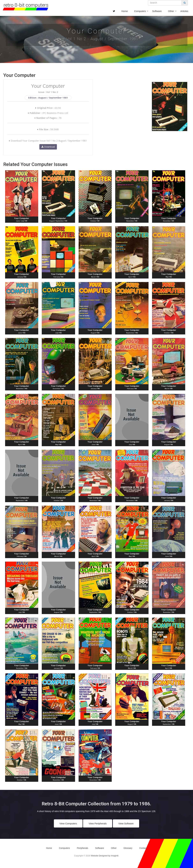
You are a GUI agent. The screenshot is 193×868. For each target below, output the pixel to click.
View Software (126, 823)
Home (125, 11)
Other (171, 11)
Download (48, 147)
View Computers (68, 823)
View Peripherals (98, 823)
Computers (140, 11)
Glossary (128, 848)
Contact (143, 848)
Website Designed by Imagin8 (105, 856)
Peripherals (82, 848)
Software (157, 11)
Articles (184, 11)
